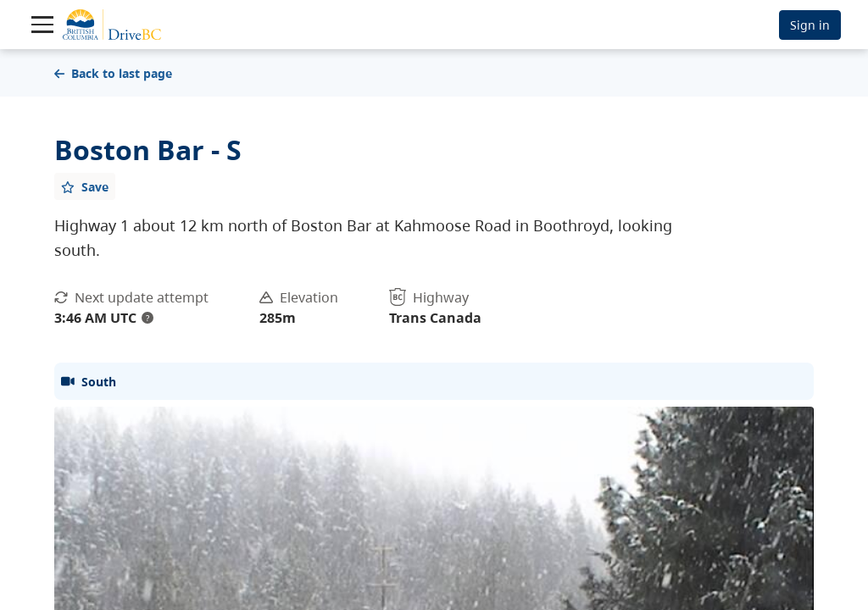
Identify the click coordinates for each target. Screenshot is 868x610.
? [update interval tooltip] (147, 318)
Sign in (810, 25)
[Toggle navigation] (42, 25)
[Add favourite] (85, 186)
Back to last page (113, 73)
